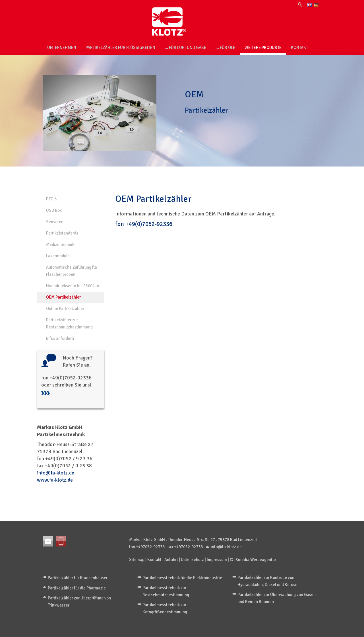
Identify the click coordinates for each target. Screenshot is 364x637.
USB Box (54, 210)
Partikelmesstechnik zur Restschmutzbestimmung (166, 591)
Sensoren (55, 222)
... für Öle (225, 48)
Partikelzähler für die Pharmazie (77, 588)
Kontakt (299, 48)
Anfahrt (171, 560)
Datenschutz (192, 560)
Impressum (217, 560)
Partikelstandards (62, 233)
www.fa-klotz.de (55, 480)
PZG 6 (51, 199)
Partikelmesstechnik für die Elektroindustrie (182, 578)
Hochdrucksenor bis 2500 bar (73, 286)
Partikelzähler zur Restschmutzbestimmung (69, 323)
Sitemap (137, 560)
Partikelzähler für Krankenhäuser (78, 578)
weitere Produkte (263, 48)
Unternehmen (62, 48)
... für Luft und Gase (185, 48)
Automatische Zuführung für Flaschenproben (72, 271)
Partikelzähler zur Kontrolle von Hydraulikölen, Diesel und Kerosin (268, 581)
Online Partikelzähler (65, 309)
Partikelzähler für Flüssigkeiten (120, 48)
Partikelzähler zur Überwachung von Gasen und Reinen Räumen (277, 598)
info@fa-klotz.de (56, 473)
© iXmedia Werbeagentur (253, 560)
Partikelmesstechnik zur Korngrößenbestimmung (165, 608)
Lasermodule (58, 256)
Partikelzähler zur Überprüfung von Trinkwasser (79, 602)
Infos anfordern (60, 338)
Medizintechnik (60, 244)
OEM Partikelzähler (63, 297)
